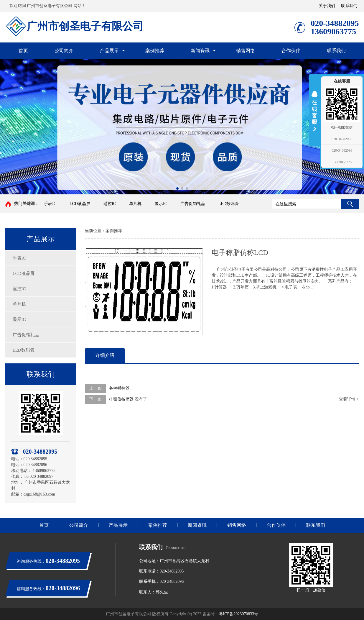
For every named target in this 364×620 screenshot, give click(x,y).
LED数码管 (229, 204)
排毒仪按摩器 (121, 399)
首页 (23, 51)
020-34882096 (342, 150)
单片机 (135, 204)
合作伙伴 (291, 51)
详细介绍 (105, 355)
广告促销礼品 (193, 204)
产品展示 (109, 51)
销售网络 (246, 51)
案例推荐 (155, 51)
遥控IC (110, 204)
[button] (177, 188)
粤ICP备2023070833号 (239, 614)
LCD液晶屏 (80, 204)
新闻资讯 (200, 51)
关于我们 (327, 6)
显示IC (161, 204)
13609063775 (342, 162)
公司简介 (64, 51)
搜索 (350, 204)
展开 (314, 111)
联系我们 (349, 6)
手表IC (50, 204)
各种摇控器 (119, 388)
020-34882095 (342, 139)
